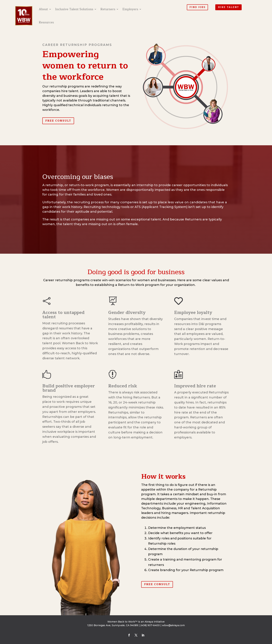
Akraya (149, 622)
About (43, 9)
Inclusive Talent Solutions (74, 9)
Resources (46, 22)
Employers (130, 9)
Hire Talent (228, 7)
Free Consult (58, 121)
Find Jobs (197, 7)
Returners (108, 9)
